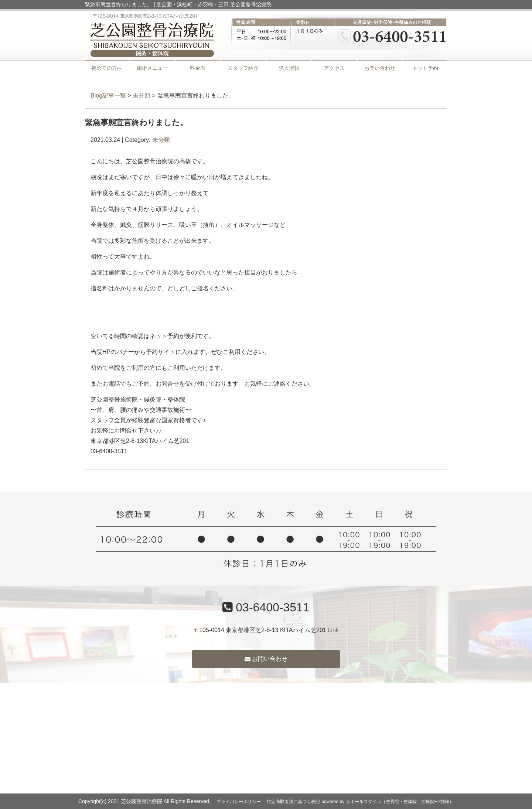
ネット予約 (425, 68)
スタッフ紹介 (243, 68)
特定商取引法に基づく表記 (293, 802)
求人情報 (289, 68)
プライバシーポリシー (239, 802)
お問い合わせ (380, 68)
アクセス (334, 68)
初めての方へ (107, 68)
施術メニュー (152, 68)
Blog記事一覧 (108, 95)
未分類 (141, 95)
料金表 (198, 68)
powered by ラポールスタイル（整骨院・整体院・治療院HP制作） (388, 802)
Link (333, 630)
